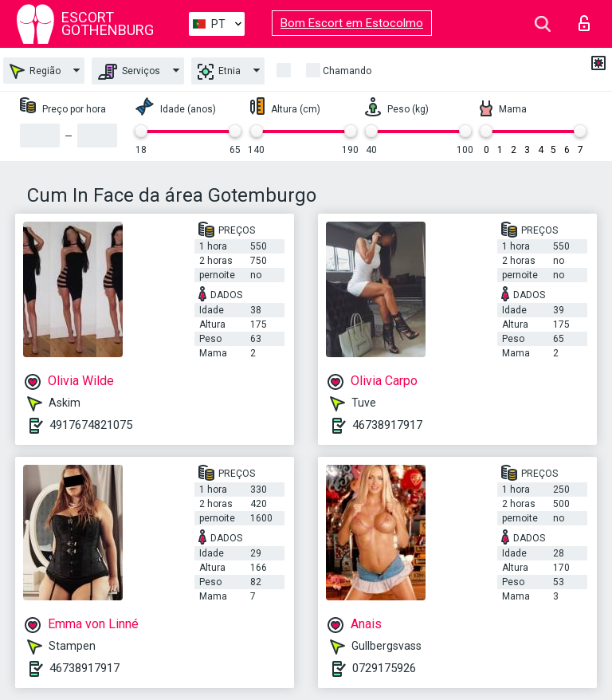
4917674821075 (91, 425)
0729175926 (384, 668)
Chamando (347, 71)
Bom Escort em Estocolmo (352, 23)
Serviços (129, 72)
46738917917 (387, 425)
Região (35, 71)
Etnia (219, 72)
